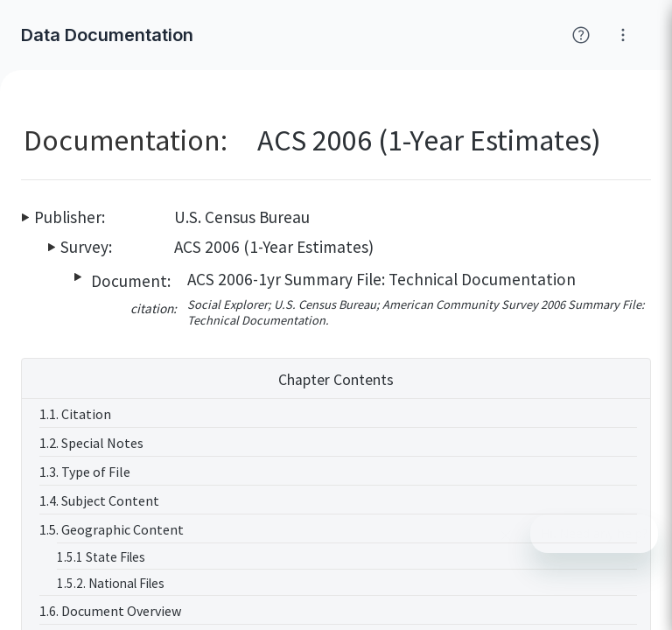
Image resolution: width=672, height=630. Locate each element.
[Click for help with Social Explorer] (581, 35)
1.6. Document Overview (110, 611)
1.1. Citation (75, 414)
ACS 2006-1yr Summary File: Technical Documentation (381, 279)
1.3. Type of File (85, 472)
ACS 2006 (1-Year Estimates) (274, 247)
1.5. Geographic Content (112, 529)
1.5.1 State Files (101, 557)
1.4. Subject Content (99, 500)
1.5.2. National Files (111, 583)
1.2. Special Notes (91, 443)
